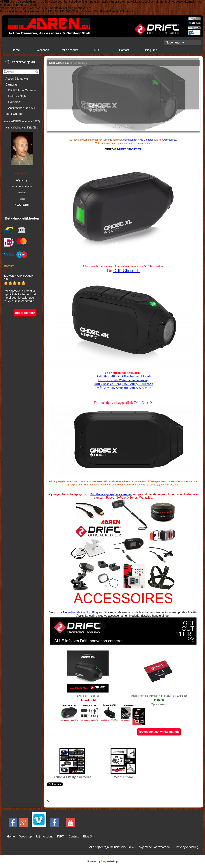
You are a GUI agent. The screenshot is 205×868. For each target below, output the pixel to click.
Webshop (43, 50)
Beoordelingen (25, 313)
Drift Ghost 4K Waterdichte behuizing (123, 380)
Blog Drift (151, 50)
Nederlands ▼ (175, 42)
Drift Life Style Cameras (17, 99)
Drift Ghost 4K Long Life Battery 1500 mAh (123, 384)
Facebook (22, 193)
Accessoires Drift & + (22, 108)
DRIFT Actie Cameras (22, 90)
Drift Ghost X (143, 403)
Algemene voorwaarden (154, 847)
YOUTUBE (22, 205)
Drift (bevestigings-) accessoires (111, 494)
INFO (97, 50)
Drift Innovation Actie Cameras (137, 140)
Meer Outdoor (15, 114)
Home (16, 50)
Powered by (103, 861)
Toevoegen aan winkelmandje (159, 732)
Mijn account (70, 50)
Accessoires (170, 140)
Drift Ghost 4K (126, 271)
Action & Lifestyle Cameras (17, 82)
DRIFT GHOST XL (129, 149)
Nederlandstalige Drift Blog (81, 612)
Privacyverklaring (187, 847)
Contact (124, 50)
